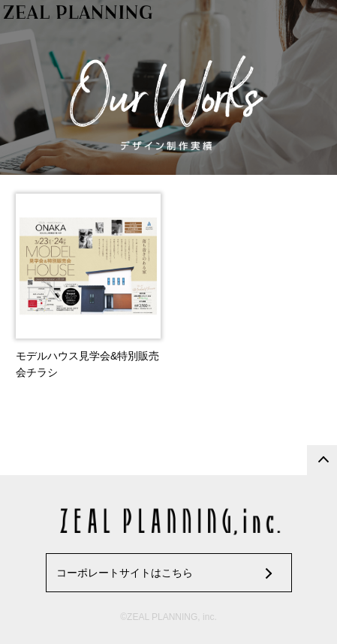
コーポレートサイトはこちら (125, 573)
